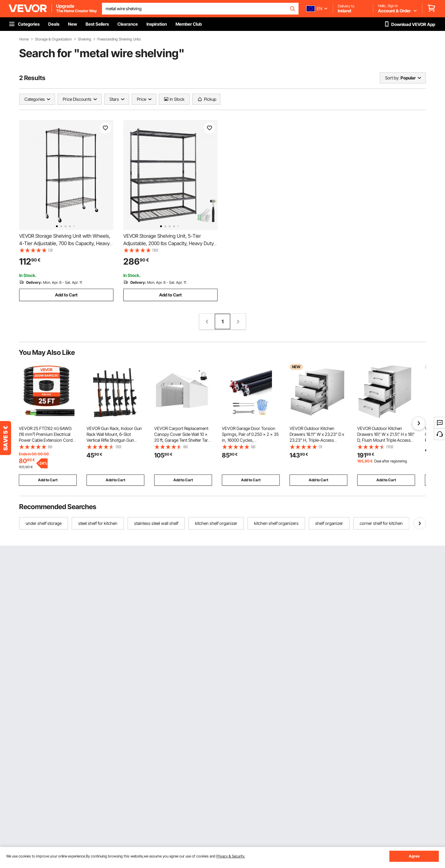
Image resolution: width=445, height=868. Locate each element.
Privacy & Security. (231, 856)
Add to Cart (66, 295)
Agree (414, 856)
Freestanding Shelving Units (119, 39)
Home (24, 39)
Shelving (85, 39)
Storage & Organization (53, 39)
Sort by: (392, 78)
